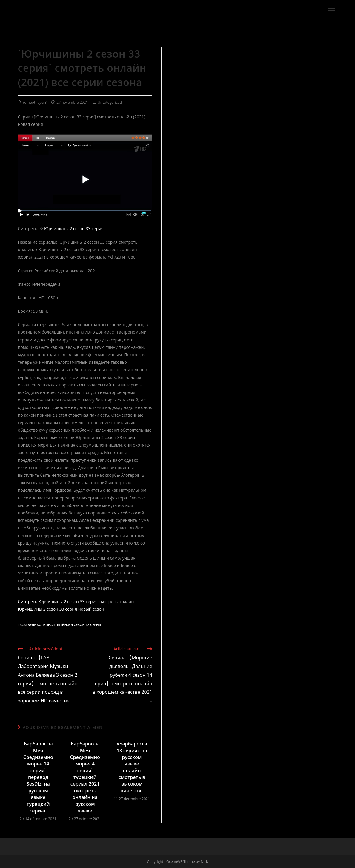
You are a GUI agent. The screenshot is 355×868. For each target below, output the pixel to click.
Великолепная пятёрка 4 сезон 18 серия (64, 625)
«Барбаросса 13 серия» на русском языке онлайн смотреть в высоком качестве (132, 767)
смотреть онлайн (116, 602)
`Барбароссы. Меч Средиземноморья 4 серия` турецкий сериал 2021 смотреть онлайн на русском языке (85, 777)
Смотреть (27, 602)
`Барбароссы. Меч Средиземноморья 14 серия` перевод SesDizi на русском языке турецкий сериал (38, 777)
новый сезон (91, 609)
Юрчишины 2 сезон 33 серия (74, 229)
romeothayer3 (35, 102)
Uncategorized (110, 102)
